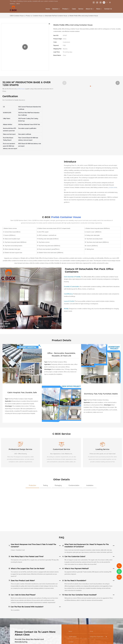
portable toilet (112, 187)
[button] (64, 83)
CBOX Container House (17, 16)
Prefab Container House (66, 217)
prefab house (21, 89)
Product (28, 16)
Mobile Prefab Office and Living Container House (84, 16)
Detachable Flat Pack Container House (56, 16)
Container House (38, 16)
